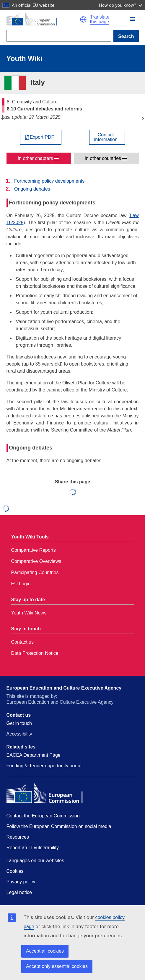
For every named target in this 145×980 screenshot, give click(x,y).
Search (126, 36)
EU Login (21, 584)
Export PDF (42, 137)
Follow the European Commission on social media (59, 826)
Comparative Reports (34, 550)
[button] (83, 19)
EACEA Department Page (34, 755)
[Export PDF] (41, 137)
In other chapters (35, 158)
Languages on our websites (35, 861)
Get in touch (19, 723)
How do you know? (120, 5)
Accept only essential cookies (57, 966)
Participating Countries (35, 572)
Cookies (15, 871)
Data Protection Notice (35, 653)
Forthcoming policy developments (49, 181)
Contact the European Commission (43, 816)
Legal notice (19, 892)
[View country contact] (107, 137)
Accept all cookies (45, 951)
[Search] (59, 36)
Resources (18, 837)
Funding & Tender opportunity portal (44, 766)
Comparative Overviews (36, 561)
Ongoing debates (32, 189)
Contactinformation (106, 137)
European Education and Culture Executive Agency (64, 688)
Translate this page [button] (100, 19)
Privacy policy (21, 882)
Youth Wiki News (29, 613)
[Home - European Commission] (43, 19)
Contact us (22, 642)
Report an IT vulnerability (33, 848)
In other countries (103, 158)
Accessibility (19, 734)
